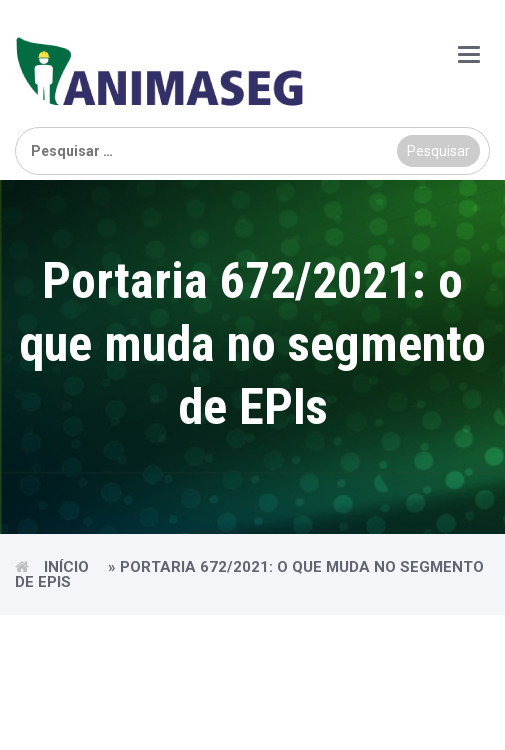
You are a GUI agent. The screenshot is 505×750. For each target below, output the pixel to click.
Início (66, 567)
